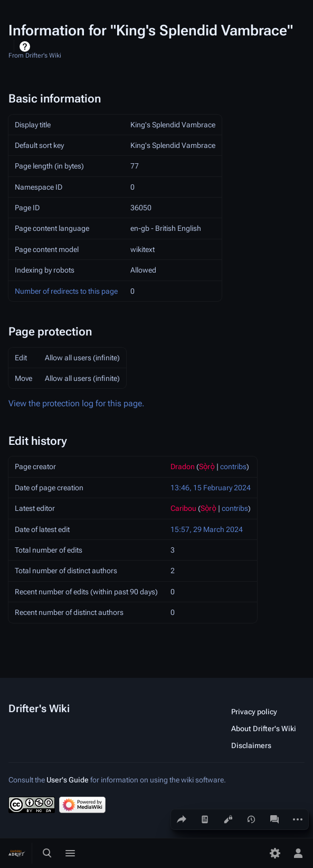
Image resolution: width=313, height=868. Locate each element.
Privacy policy (254, 712)
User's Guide (68, 780)
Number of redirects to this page (66, 291)
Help (26, 46)
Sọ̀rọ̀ (207, 466)
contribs (233, 466)
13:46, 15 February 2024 (211, 488)
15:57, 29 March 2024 (207, 529)
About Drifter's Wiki (264, 729)
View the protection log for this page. (77, 403)
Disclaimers (251, 745)
